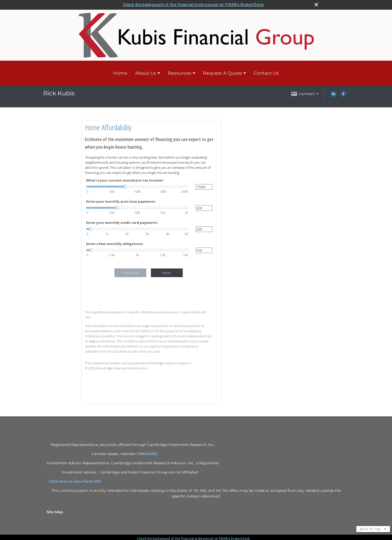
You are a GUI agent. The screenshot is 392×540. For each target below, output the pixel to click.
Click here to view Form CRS (77, 481)
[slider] (137, 187)
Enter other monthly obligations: (115, 244)
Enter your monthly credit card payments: (122, 223)
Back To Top (373, 529)
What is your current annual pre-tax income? (125, 180)
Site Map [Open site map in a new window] (55, 512)
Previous (130, 273)
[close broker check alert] (316, 5)
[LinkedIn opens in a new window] (333, 96)
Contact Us (266, 73)
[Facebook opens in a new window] (343, 96)
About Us (146, 73)
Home (120, 73)
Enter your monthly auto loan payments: (121, 202)
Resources (180, 73)
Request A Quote (223, 73)
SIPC (154, 454)
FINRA (142, 454)
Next (167, 273)
